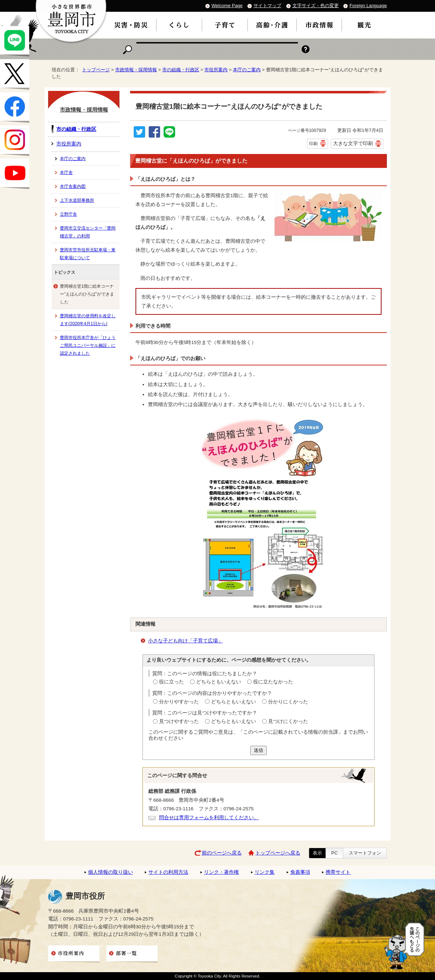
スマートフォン (365, 853)
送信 (259, 750)
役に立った (172, 682)
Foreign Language (368, 6)
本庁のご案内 (247, 70)
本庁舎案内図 (73, 186)
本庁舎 (66, 173)
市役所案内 (216, 70)
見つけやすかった (179, 721)
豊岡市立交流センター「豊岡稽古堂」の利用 (88, 232)
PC (334, 853)
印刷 (313, 144)
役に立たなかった (273, 682)
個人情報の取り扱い (111, 872)
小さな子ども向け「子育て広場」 (185, 641)
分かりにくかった (288, 702)
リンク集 (265, 872)
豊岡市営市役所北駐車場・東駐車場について (88, 254)
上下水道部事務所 (77, 200)
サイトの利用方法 (168, 872)
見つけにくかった (288, 721)
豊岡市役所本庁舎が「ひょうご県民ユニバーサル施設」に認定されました (88, 345)
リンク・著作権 (221, 872)
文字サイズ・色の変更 (316, 6)
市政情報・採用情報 (136, 70)
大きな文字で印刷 (353, 143)
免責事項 (300, 872)
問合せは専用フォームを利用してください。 (209, 818)
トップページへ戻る (278, 853)
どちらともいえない (219, 682)
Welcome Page (227, 6)
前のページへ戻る (222, 853)
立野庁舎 (68, 214)
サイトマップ (267, 6)
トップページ (96, 70)
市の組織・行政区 (181, 70)
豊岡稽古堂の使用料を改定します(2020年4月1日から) (88, 320)
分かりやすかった (179, 702)
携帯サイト (338, 872)
